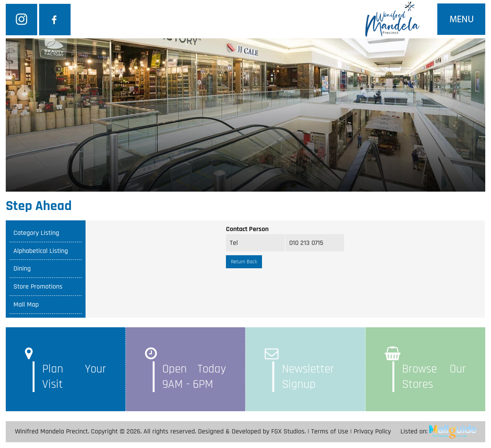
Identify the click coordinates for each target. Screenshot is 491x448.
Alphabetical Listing (41, 251)
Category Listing (36, 233)
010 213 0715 (306, 243)
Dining (22, 268)
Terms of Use (330, 431)
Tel (234, 243)
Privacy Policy (372, 431)
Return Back (244, 262)
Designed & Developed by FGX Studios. (252, 431)
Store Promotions (38, 286)
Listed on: (438, 431)
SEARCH (361, 98)
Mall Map (26, 304)
